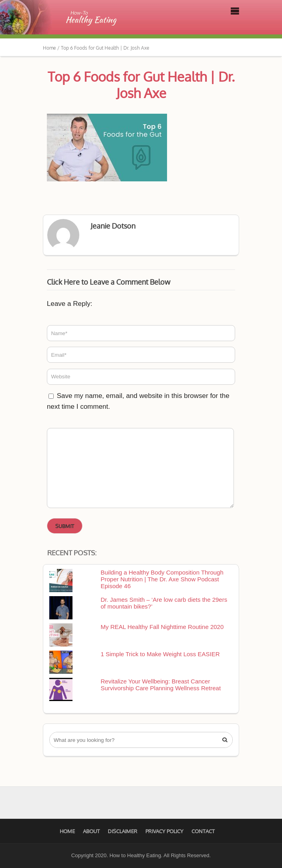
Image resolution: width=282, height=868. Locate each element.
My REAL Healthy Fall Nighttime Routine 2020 (162, 627)
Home (67, 831)
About (91, 831)
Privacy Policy (164, 831)
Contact (203, 831)
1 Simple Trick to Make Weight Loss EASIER (160, 654)
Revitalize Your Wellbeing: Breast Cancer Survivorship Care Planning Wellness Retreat (161, 685)
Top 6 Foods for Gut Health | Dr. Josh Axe (141, 85)
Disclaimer (123, 831)
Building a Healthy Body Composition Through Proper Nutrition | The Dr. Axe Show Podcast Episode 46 (162, 579)
